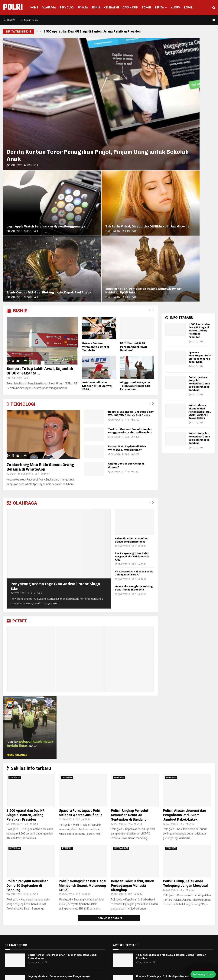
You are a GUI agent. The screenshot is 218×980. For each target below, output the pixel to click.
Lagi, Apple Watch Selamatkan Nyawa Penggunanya (127, 60)
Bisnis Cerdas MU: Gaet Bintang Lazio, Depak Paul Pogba (132, 96)
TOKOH (146, 8)
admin (13, 281)
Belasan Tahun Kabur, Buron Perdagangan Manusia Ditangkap (133, 693)
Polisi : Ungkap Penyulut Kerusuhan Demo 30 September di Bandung (199, 191)
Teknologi (67, 8)
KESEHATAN (111, 8)
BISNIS (17, 118)
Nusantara (119, 881)
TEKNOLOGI (21, 211)
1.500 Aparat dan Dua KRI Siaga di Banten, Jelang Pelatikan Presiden (92, 31)
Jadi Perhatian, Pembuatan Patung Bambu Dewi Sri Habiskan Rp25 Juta (187, 96)
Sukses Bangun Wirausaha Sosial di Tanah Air (96, 154)
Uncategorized (122, 914)
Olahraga (49, 8)
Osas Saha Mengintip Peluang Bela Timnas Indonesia (134, 395)
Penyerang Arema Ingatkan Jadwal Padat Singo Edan (62, 832)
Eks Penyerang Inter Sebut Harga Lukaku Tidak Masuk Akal (132, 364)
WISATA (83, 8)
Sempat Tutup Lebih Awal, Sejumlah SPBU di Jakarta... (40, 178)
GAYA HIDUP (130, 8)
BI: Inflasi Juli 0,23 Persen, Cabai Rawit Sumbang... (134, 154)
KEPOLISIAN (15, 585)
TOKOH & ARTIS (122, 909)
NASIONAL (119, 876)
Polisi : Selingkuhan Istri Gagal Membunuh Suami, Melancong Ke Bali (83, 693)
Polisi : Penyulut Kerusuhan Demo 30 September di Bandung (199, 246)
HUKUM (175, 8)
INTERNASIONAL (121, 655)
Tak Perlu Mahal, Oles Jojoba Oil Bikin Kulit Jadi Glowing (188, 62)
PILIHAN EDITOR (16, 753)
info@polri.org (79, 960)
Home (34, 8)
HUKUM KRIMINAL (124, 849)
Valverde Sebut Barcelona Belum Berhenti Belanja (132, 347)
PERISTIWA (120, 892)
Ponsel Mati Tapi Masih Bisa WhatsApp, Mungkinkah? (127, 255)
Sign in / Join (29, 20)
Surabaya (119, 898)
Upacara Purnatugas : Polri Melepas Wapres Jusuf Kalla (200, 164)
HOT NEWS (119, 843)
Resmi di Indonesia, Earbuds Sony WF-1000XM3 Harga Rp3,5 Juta (131, 221)
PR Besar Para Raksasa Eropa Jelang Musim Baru (134, 380)
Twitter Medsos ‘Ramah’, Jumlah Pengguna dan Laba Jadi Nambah (130, 238)
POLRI (13, 8)
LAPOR (188, 8)
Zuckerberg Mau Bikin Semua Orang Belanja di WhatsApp (40, 274)
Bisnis (96, 8)
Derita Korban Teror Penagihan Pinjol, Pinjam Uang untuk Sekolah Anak (54, 91)
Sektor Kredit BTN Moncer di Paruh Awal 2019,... (97, 193)
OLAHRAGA (22, 310)
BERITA (159, 8)
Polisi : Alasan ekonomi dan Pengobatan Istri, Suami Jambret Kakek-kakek (200, 219)
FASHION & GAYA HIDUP (127, 838)
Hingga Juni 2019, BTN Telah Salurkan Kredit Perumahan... (135, 193)
